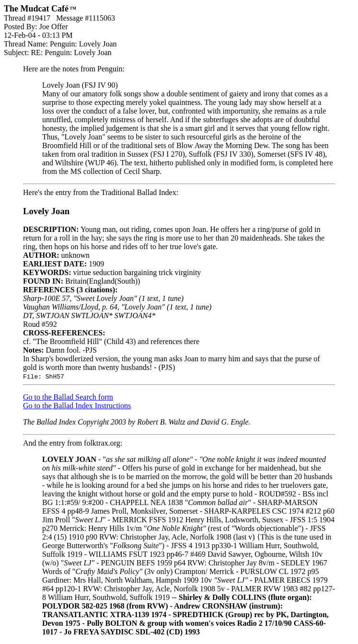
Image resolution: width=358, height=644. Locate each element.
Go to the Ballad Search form (68, 397)
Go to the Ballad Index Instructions (77, 406)
